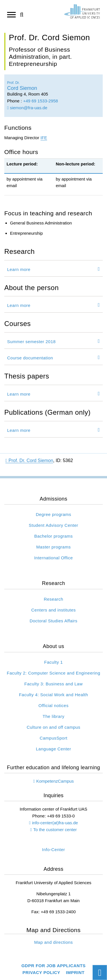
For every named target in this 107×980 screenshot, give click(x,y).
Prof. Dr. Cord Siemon (29, 460)
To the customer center (55, 830)
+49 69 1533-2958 (41, 101)
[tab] (53, 268)
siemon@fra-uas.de (27, 108)
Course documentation (30, 358)
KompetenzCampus (55, 781)
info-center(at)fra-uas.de (55, 823)
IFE (44, 138)
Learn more (19, 269)
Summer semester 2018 (31, 342)
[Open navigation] (11, 14)
